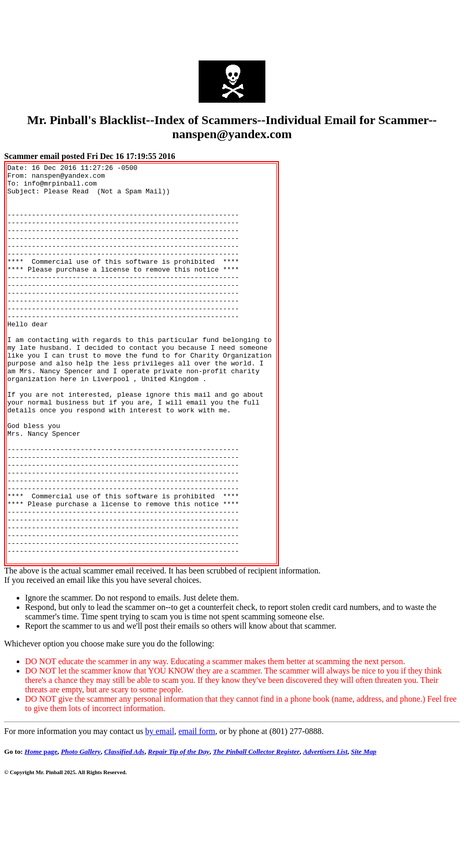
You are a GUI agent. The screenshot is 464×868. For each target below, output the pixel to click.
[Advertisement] (232, 28)
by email (160, 811)
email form (197, 811)
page (41, 831)
